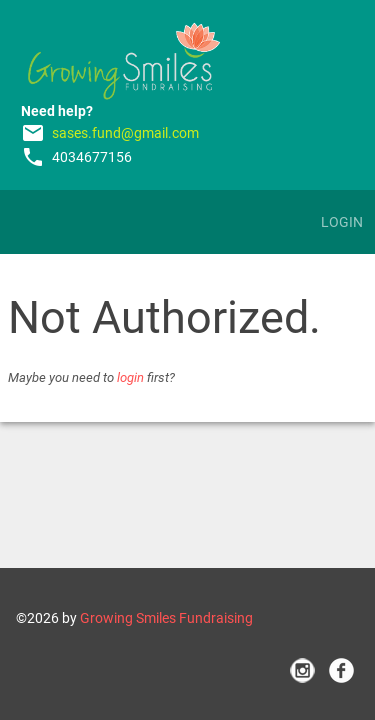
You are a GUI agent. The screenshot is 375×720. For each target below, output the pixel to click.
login (130, 377)
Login (342, 222)
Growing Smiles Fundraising (166, 618)
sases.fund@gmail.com (125, 133)
